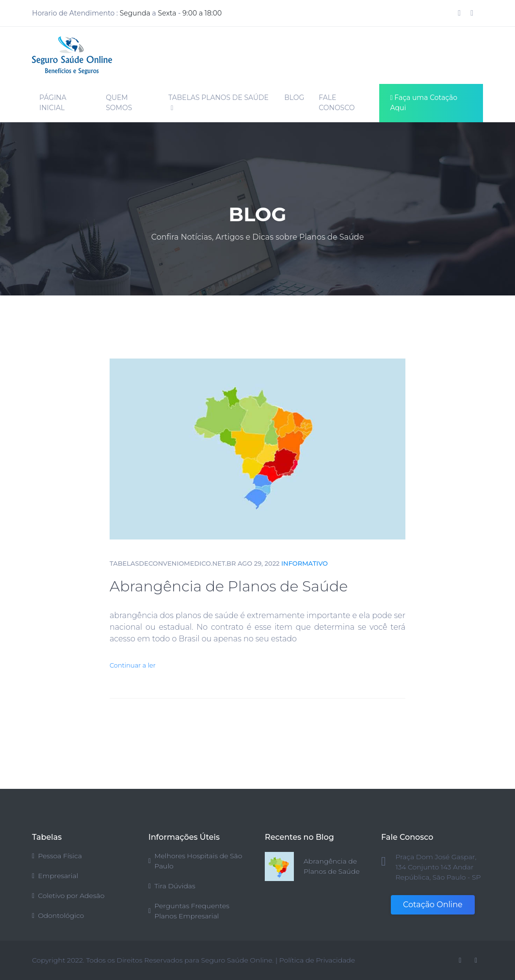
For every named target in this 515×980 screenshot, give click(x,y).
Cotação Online (433, 905)
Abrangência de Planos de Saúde (229, 586)
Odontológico (58, 915)
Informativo (305, 563)
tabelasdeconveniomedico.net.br (173, 563)
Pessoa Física (57, 856)
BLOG (294, 98)
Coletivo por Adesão (68, 896)
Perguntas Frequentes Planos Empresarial (189, 911)
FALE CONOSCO (337, 103)
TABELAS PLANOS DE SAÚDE (218, 102)
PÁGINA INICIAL (53, 103)
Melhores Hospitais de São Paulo (195, 861)
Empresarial (55, 876)
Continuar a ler (133, 665)
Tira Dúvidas (172, 886)
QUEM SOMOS (119, 103)
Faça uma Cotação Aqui (424, 103)
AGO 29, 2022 (259, 563)
